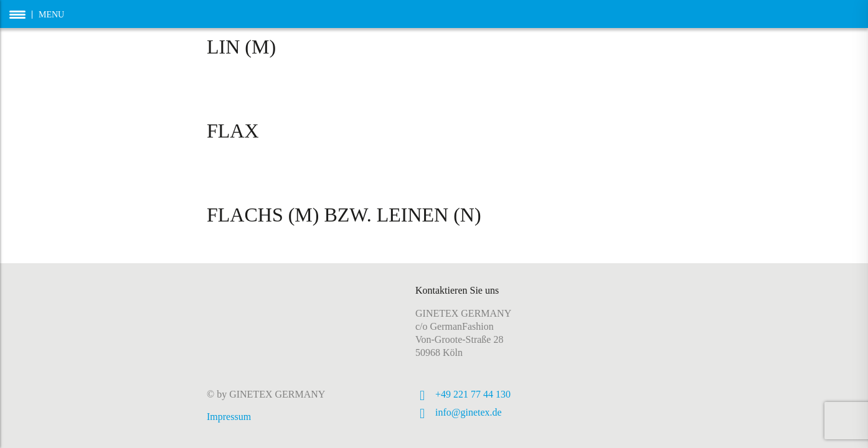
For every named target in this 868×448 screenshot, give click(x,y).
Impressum (229, 417)
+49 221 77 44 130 (473, 394)
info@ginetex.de (469, 412)
